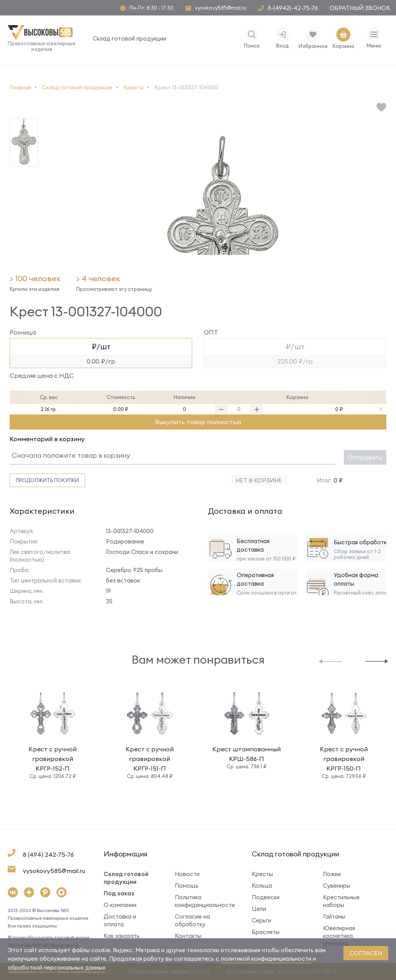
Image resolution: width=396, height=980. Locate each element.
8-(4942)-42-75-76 (293, 8)
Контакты (188, 936)
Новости (187, 874)
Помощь (187, 886)
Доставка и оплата (120, 920)
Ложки (332, 874)
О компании (120, 905)
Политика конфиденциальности (202, 901)
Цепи (259, 909)
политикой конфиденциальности (266, 959)
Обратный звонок (360, 8)
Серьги (261, 920)
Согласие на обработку (192, 920)
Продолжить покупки (47, 480)
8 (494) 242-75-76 (48, 854)
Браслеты (266, 932)
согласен (366, 953)
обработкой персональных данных (57, 967)
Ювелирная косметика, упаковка (339, 936)
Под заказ (119, 893)
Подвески (266, 897)
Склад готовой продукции (130, 38)
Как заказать (122, 936)
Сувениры (337, 886)
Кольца (262, 886)
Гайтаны (334, 916)
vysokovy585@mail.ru (220, 8)
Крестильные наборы (341, 901)
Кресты (262, 874)
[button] (330, 661)
